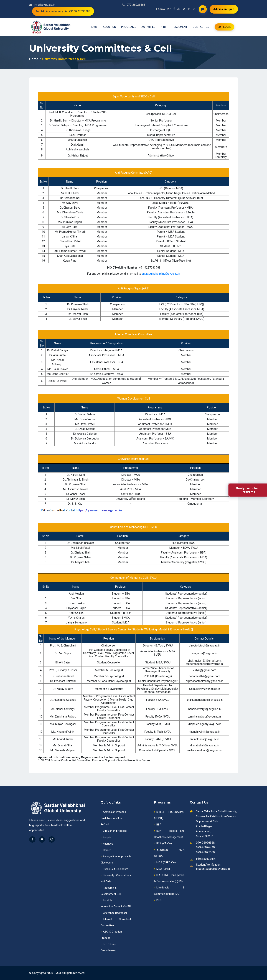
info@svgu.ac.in (45, 5)
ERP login (224, 27)
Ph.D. (158, 900)
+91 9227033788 (77, 11)
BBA (158, 825)
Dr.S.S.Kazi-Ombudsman (108, 947)
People (106, 837)
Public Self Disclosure (114, 869)
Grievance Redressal (114, 913)
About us (109, 27)
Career (106, 850)
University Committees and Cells (116, 878)
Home (94, 27)
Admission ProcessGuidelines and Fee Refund (113, 818)
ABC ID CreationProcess (111, 935)
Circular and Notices (114, 831)
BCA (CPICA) (163, 843)
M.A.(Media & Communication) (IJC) (169, 891)
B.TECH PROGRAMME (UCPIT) (169, 815)
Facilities (107, 844)
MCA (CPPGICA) (165, 862)
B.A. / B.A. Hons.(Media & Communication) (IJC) (169, 878)
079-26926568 (136, 5)
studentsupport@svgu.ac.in (213, 869)
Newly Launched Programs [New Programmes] (248, 490)
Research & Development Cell (111, 891)
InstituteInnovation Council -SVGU (116, 903)
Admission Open (224, 9)
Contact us (201, 27)
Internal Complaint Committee (116, 922)
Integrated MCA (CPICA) (169, 853)
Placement (180, 27)
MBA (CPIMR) (163, 869)
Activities (148, 27)
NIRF (163, 27)
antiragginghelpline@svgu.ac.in (161, 274)
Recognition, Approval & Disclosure (116, 859)
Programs (129, 27)
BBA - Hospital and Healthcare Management (169, 834)
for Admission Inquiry (49, 11)
